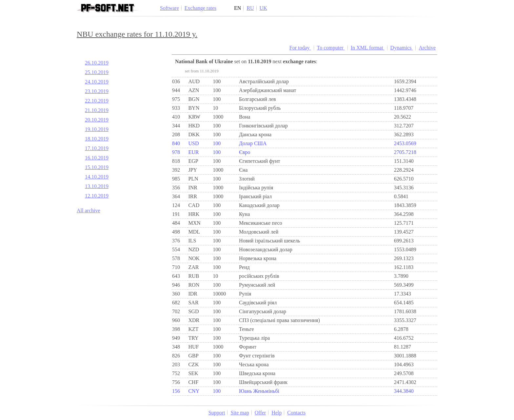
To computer (331, 48)
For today (300, 48)
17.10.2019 (97, 148)
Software (169, 8)
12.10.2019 (97, 196)
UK (263, 8)
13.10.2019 (97, 186)
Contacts (296, 413)
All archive (89, 210)
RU (250, 8)
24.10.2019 (97, 82)
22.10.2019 (97, 101)
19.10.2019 (97, 129)
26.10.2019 (97, 63)
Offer (260, 413)
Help (277, 413)
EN (237, 8)
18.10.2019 (97, 139)
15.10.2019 (97, 167)
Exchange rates (200, 8)
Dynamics (402, 48)
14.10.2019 (97, 177)
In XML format (368, 48)
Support (217, 413)
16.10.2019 (97, 158)
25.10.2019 (97, 72)
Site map (240, 413)
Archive (427, 48)
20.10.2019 (97, 120)
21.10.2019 (97, 110)
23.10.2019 (97, 91)
